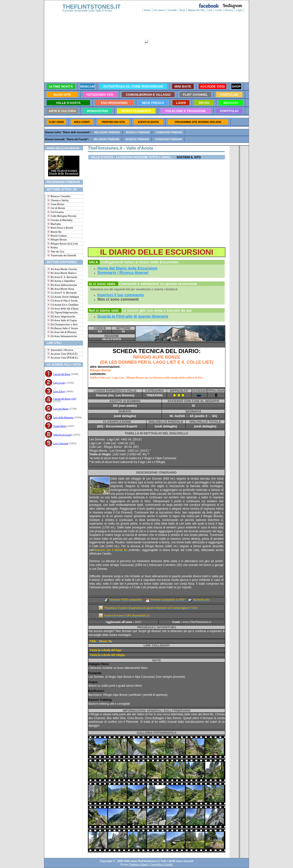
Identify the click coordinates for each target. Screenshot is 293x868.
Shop (182, 10)
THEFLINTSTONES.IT (91, 7)
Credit (219, 10)
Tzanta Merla (60, 426)
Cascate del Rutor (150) (65, 399)
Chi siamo (159, 10)
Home (147, 10)
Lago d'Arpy (59, 391)
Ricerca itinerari (138, 132)
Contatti (172, 10)
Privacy (229, 10)
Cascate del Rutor (62, 374)
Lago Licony (59, 383)
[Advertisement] (62, 467)
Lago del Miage (61, 409)
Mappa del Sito (196, 10)
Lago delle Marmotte (63, 417)
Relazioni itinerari (107, 132)
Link (210, 10)
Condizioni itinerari (169, 132)
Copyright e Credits (161, 864)
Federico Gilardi (139, 864)
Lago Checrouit (61, 443)
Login (239, 10)
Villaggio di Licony (63, 435)
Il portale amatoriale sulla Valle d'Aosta (87, 11)
